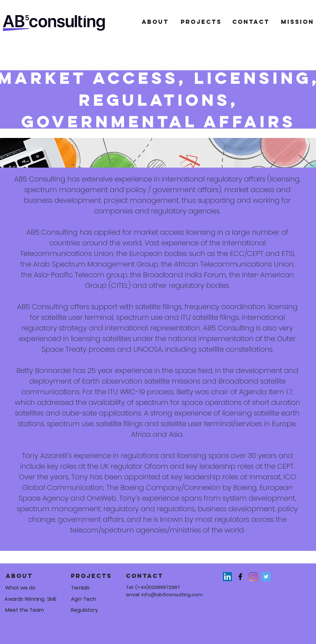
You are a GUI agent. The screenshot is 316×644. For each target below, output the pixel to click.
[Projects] (201, 22)
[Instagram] (253, 577)
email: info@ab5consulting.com (164, 595)
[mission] (297, 22)
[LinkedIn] (227, 577)
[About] (155, 22)
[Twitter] (266, 577)
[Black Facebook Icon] (240, 577)
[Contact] (251, 22)
